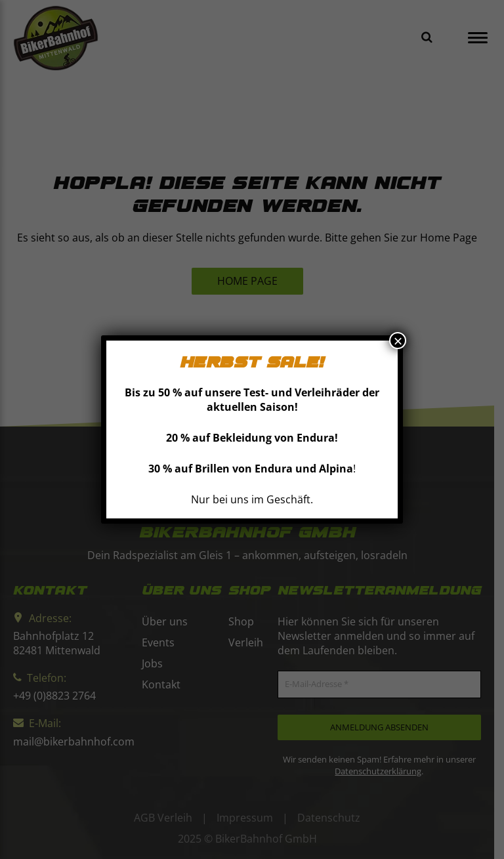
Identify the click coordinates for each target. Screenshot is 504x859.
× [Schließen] (398, 341)
